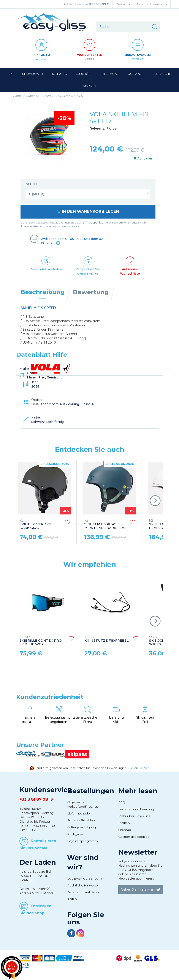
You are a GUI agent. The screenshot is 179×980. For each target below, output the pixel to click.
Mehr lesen (138, 791)
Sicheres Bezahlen (81, 820)
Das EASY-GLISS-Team (84, 878)
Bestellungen (91, 791)
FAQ (122, 802)
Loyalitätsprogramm (82, 841)
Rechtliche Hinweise (82, 885)
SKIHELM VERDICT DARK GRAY (36, 524)
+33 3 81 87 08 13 (36, 799)
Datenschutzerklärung (84, 892)
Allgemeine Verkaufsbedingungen (84, 804)
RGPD (72, 899)
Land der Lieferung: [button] (152, 4)
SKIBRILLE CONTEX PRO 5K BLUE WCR (40, 641)
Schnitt (33, 184)
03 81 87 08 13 (99, 4)
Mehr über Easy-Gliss (134, 816)
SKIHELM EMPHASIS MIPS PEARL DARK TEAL (105, 524)
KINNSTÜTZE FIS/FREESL (106, 639)
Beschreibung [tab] (43, 292)
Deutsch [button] (123, 4)
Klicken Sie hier (138, 768)
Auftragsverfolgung (82, 827)
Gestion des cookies (134, 837)
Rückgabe (75, 834)
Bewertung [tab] (91, 292)
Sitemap (125, 830)
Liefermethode (78, 813)
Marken (124, 823)
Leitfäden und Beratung (136, 809)
